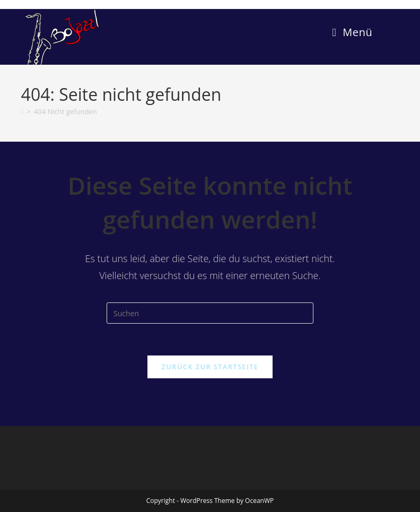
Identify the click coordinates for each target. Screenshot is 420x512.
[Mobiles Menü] (353, 32)
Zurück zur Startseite (210, 367)
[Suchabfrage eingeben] (210, 313)
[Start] (23, 111)
